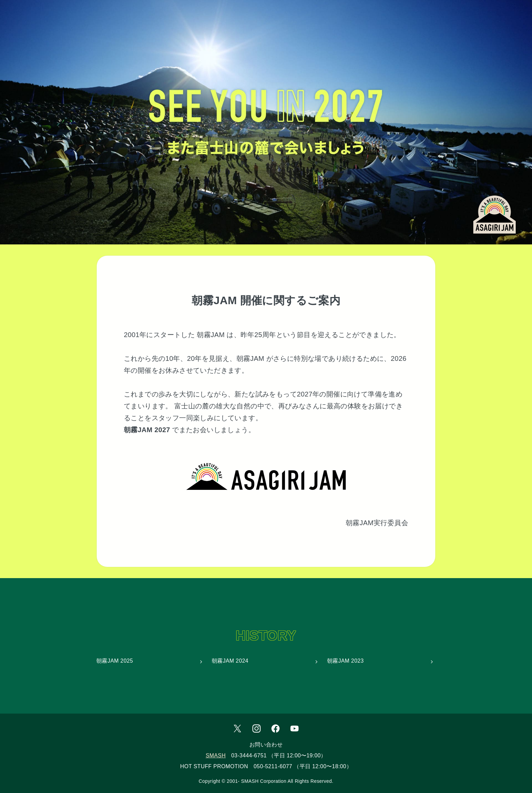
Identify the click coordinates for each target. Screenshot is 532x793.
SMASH (216, 755)
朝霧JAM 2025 (115, 661)
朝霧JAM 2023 (345, 661)
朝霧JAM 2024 (230, 661)
